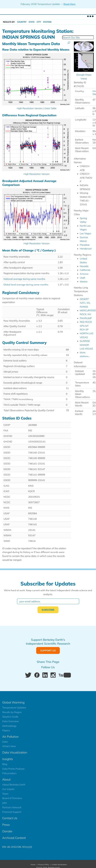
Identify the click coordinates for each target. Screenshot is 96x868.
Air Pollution (10, 737)
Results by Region (12, 712)
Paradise (85, 245)
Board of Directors (12, 798)
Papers (6, 730)
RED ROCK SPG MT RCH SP (86, 326)
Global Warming (13, 702)
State (32, 22)
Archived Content (14, 838)
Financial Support (12, 812)
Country (22, 22)
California (85, 270)
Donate (7, 831)
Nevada (84, 266)
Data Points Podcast (13, 769)
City (39, 22)
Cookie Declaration (59, 864)
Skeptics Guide (10, 717)
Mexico (84, 281)
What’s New (9, 746)
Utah (83, 278)
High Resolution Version (30, 108)
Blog (5, 764)
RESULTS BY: (9, 22)
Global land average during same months (26, 285)
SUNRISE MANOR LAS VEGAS (86, 345)
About (6, 779)
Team (5, 794)
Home (33, 864)
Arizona (84, 274)
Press (6, 825)
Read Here (69, 4)
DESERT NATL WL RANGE (85, 303)
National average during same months (24, 279)
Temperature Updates (14, 708)
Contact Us (10, 818)
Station (47, 22)
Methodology (9, 726)
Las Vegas (86, 233)
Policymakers (9, 773)
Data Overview (10, 721)
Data (5, 742)
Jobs (5, 803)
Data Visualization (15, 752)
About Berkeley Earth (14, 785)
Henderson (86, 249)
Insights (8, 759)
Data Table (50, 108)
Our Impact (8, 789)
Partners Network (12, 807)
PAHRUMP (86, 318)
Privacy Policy (44, 864)
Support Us (48, 650)
